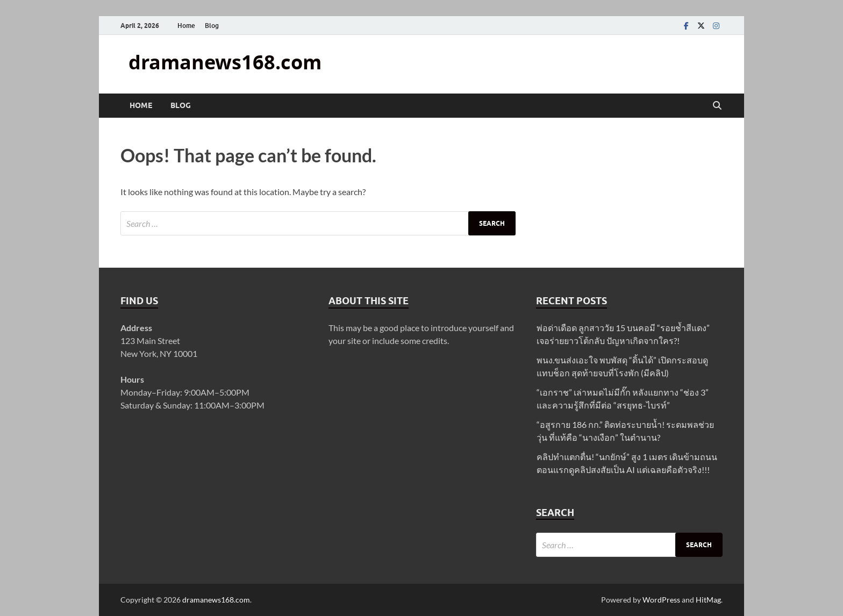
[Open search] (717, 106)
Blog (212, 26)
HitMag (708, 600)
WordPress (661, 600)
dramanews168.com (225, 62)
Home (186, 26)
